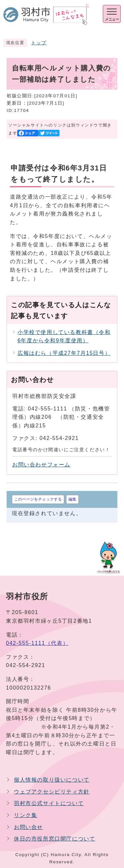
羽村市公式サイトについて (49, 803)
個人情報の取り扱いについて (52, 780)
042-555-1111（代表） (37, 643)
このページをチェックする (38, 499)
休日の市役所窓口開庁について (55, 839)
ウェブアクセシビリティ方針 (52, 792)
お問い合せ (28, 827)
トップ (39, 43)
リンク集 (25, 815)
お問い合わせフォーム (41, 465)
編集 (72, 499)
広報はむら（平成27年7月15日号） (64, 353)
